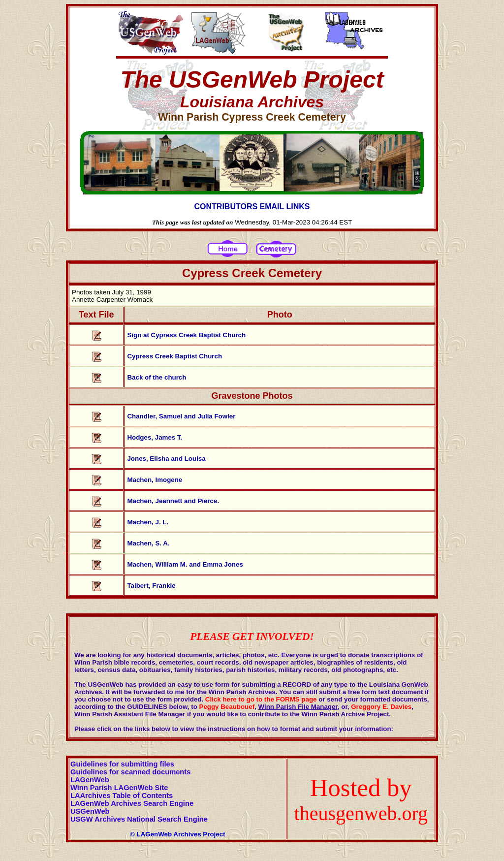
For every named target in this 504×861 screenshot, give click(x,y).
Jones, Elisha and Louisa (166, 459)
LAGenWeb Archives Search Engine (132, 803)
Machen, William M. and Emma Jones (185, 564)
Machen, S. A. (148, 543)
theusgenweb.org (361, 813)
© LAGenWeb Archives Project (178, 834)
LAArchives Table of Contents (122, 796)
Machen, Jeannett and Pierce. (173, 501)
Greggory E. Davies (381, 707)
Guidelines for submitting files (122, 764)
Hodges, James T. (155, 437)
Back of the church (157, 377)
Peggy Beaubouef (227, 707)
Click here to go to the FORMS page (261, 699)
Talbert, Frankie (151, 586)
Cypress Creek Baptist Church (174, 356)
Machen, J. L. (148, 522)
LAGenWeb (90, 780)
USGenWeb (90, 811)
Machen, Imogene (155, 480)
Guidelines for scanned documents (130, 772)
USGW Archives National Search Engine (139, 819)
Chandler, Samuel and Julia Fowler (181, 416)
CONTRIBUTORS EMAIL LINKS (252, 207)
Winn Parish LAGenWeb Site (119, 788)
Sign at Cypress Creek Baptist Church (186, 335)
